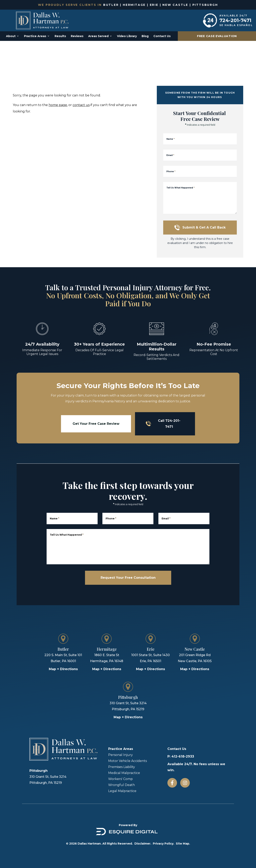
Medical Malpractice (124, 773)
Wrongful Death (121, 785)
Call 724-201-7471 (163, 424)
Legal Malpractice (122, 791)
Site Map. (183, 844)
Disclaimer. (143, 844)
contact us (81, 105)
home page (58, 105)
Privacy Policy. (163, 844)
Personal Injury (120, 755)
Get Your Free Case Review (96, 424)
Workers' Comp (120, 779)
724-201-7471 (235, 20)
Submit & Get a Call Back (200, 228)
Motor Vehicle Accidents (127, 761)
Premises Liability (122, 767)
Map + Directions (63, 669)
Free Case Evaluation (217, 36)
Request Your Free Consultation (128, 578)
